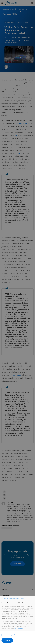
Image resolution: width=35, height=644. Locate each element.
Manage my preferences (12, 635)
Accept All (7, 640)
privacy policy (19, 628)
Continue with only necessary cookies (13, 599)
